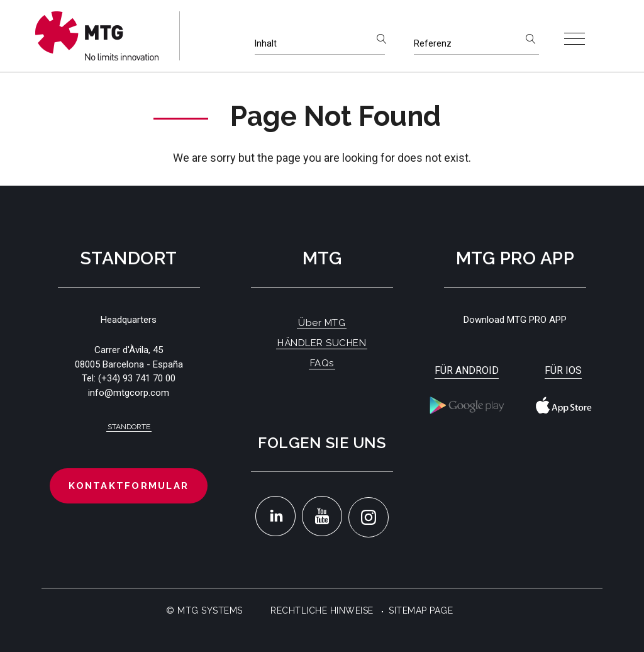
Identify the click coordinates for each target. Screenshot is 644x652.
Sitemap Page (421, 610)
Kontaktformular (129, 486)
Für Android (467, 370)
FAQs (322, 363)
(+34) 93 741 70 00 (137, 378)
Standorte (129, 427)
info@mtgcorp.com (129, 393)
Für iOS (563, 370)
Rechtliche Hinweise (322, 610)
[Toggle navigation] (575, 39)
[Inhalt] (320, 44)
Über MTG (322, 323)
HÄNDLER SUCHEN (322, 343)
